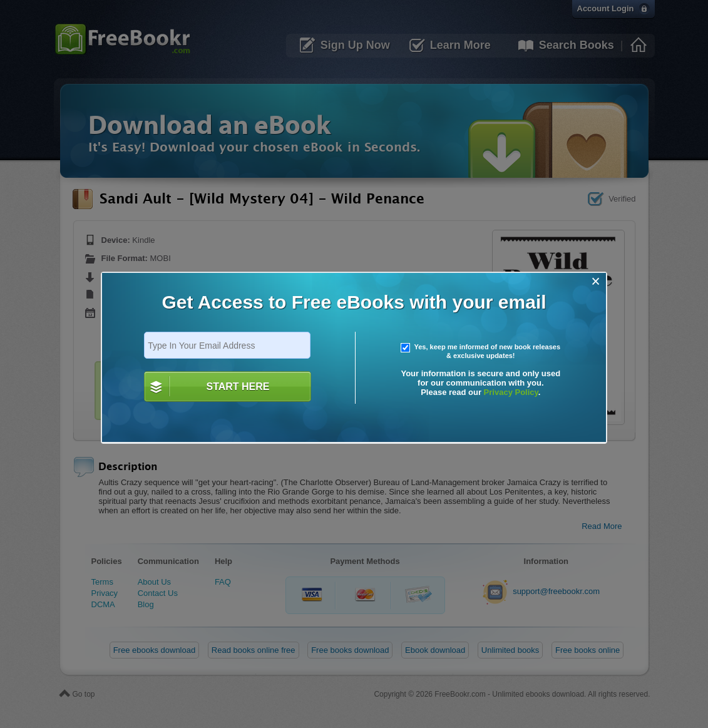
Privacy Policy (511, 392)
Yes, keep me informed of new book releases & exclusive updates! (481, 351)
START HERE (238, 387)
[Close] (596, 281)
